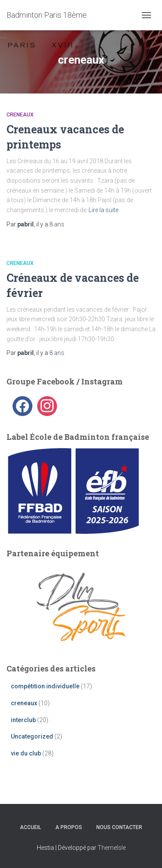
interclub (23, 720)
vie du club (26, 753)
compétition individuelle (45, 686)
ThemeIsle (112, 848)
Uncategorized (32, 736)
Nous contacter (119, 827)
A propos (69, 827)
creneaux (20, 115)
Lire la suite (103, 210)
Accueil (30, 827)
